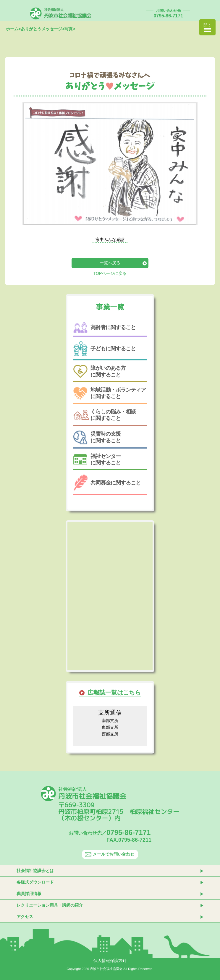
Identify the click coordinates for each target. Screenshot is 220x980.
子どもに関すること (105, 349)
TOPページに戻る (110, 273)
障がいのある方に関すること (100, 371)
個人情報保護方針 (110, 961)
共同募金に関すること (107, 483)
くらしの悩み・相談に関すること (105, 415)
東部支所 (110, 727)
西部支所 (110, 734)
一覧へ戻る (110, 263)
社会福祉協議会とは (35, 871)
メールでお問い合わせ (110, 854)
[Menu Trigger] (207, 27)
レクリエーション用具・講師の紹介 (50, 905)
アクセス (25, 917)
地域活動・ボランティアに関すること (110, 393)
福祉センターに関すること (97, 459)
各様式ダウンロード (35, 882)
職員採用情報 (29, 894)
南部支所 (110, 720)
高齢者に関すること (105, 328)
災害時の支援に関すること (97, 437)
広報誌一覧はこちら (114, 692)
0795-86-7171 (168, 16)
